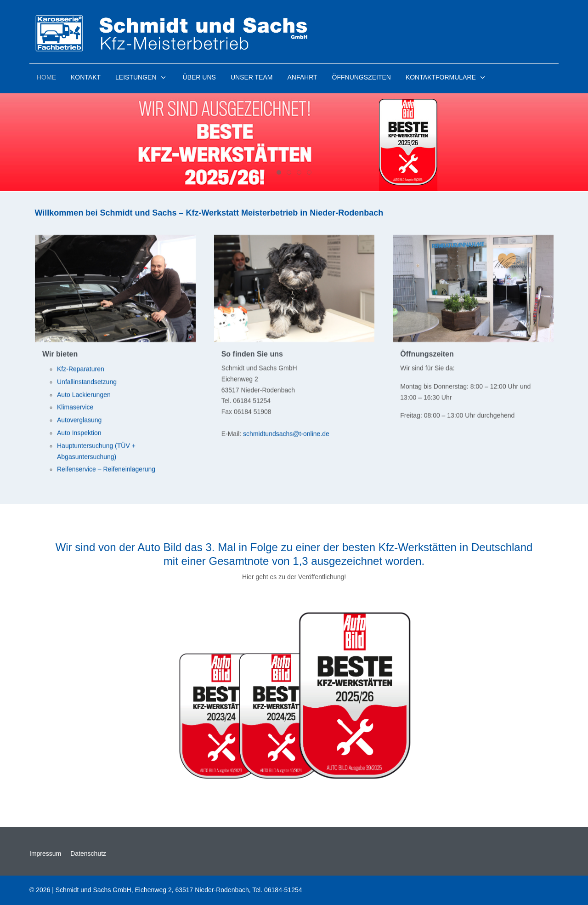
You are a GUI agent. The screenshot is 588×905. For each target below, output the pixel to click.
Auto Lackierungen (84, 396)
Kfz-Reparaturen (81, 370)
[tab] (279, 172)
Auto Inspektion (79, 434)
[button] (141, 77)
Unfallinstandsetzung (87, 383)
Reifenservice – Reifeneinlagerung (106, 471)
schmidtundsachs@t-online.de (286, 435)
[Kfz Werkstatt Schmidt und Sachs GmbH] (173, 33)
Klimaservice (75, 409)
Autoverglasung (79, 421)
